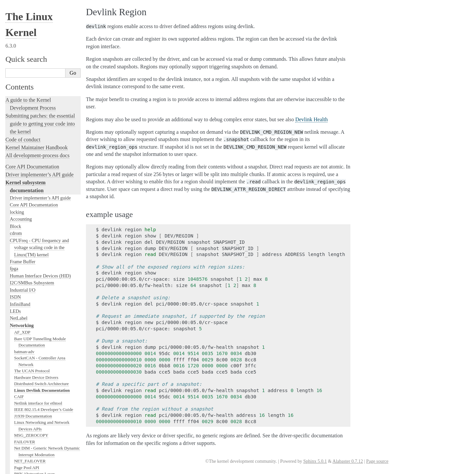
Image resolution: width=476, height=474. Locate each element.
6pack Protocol (27, 183)
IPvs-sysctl (24, 396)
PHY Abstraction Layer (34, 93)
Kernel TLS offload (31, 158)
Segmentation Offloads (34, 132)
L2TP (19, 409)
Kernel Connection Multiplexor (41, 402)
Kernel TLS (24, 151)
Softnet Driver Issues (32, 261)
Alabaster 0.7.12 (348, 461)
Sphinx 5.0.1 (315, 461)
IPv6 (18, 383)
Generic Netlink (28, 306)
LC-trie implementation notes (40, 280)
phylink (21, 100)
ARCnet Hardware (30, 190)
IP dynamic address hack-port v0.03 (45, 364)
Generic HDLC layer (32, 299)
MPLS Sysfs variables (33, 448)
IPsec (19, 370)
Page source (377, 461)
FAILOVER (25, 61)
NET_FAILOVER (30, 80)
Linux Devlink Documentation (42, 10)
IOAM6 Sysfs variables (35, 345)
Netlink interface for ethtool (38, 23)
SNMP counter (27, 119)
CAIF (19, 16)
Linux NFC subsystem (34, 164)
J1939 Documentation (33, 36)
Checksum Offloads (31, 126)
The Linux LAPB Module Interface (45, 415)
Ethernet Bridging (30, 113)
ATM (19, 203)
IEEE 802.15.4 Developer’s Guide (44, 29)
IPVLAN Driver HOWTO (37, 390)
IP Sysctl (22, 377)
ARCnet (21, 196)
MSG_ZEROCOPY (31, 55)
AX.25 (20, 209)
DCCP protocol (27, 242)
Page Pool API (27, 87)
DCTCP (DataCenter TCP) (37, 248)
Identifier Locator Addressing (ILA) (45, 338)
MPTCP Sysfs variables (35, 454)
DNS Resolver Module (34, 255)
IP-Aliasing (24, 106)
